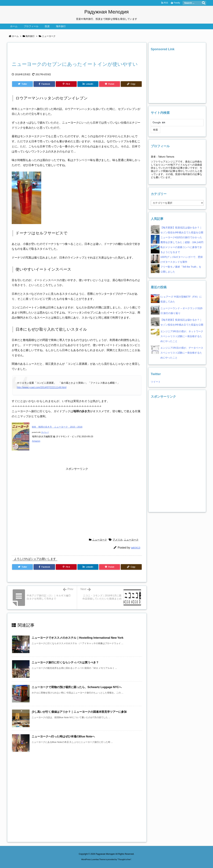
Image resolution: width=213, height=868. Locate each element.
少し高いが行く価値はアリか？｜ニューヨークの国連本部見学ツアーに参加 (79, 712)
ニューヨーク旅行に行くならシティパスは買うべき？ (65, 662)
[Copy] (131, 84)
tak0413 (136, 548)
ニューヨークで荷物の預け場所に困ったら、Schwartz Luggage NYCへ (77, 687)
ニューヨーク (49, 36)
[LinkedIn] (88, 84)
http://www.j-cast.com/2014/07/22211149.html (42, 387)
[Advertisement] (53, 52)
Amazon (36, 441)
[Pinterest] (66, 84)
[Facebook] (44, 84)
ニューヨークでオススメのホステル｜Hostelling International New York (78, 638)
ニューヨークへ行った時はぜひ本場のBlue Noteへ (63, 736)
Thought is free (124, 859)
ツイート (156, 382)
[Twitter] (23, 84)
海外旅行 (30, 36)
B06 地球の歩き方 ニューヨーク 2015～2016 (57, 427)
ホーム (15, 36)
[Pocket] (110, 84)
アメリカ (118, 540)
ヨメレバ (45, 432)
